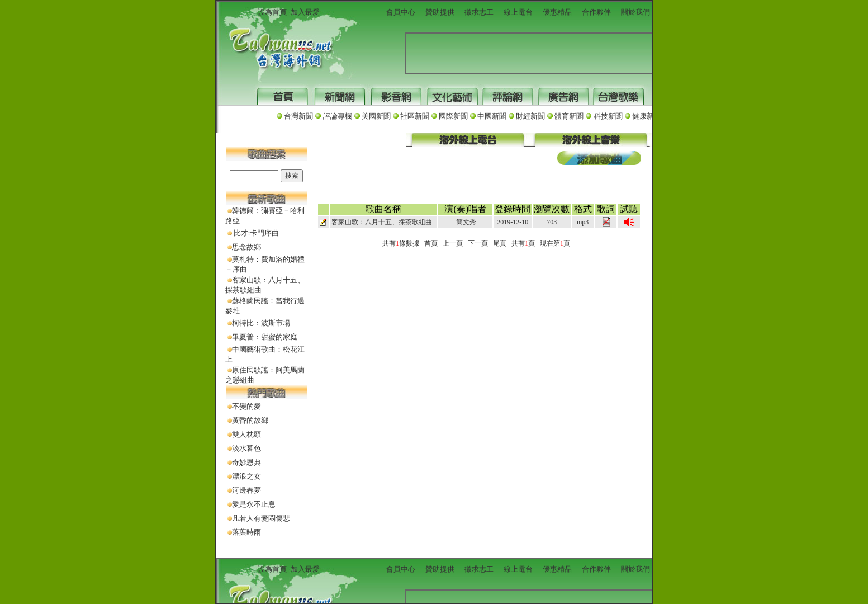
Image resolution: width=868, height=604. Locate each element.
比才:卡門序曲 (256, 233)
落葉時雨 (246, 532)
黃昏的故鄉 (250, 420)
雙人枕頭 (246, 434)
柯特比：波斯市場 (261, 323)
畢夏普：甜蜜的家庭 (265, 337)
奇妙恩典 (246, 462)
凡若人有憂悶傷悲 (261, 518)
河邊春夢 (246, 490)
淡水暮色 (246, 448)
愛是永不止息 (254, 504)
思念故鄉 (246, 247)
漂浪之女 (246, 476)
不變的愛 (246, 406)
